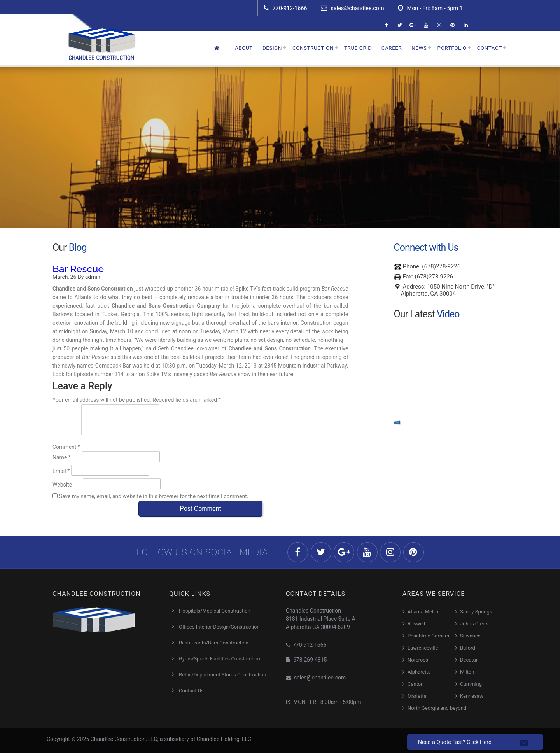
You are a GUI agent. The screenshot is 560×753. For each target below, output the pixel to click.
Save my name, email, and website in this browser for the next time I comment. (153, 496)
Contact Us (191, 691)
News (419, 48)
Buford (468, 648)
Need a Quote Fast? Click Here (455, 742)
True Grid (358, 48)
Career (392, 48)
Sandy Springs (476, 612)
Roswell (416, 624)
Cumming (471, 684)
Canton (416, 684)
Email (61, 471)
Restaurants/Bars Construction (214, 643)
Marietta (417, 696)
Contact (490, 48)
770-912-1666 (285, 8)
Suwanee (470, 636)
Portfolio (452, 48)
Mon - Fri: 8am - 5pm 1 (430, 8)
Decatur (469, 660)
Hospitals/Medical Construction (215, 611)
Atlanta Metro (423, 612)
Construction (313, 48)
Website (62, 485)
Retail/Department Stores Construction (222, 675)
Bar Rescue (78, 269)
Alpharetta (419, 672)
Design (272, 48)
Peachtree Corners (428, 636)
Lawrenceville (423, 648)
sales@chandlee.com (353, 8)
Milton (467, 672)
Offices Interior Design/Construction (219, 627)
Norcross (418, 660)
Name (62, 457)
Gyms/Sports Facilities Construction (220, 659)
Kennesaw (472, 696)
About (244, 48)
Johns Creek (474, 624)
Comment (66, 447)
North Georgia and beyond (437, 708)
